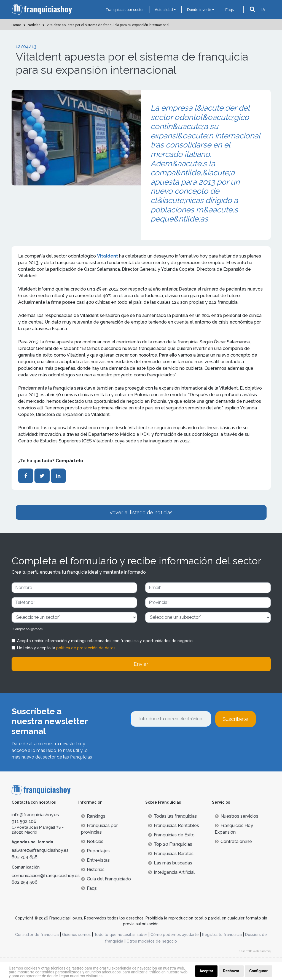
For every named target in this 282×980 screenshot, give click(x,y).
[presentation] (172, 742)
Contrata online (233, 841)
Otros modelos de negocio (152, 941)
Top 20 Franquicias (170, 844)
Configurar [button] (258, 971)
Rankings (93, 816)
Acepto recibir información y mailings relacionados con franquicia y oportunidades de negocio (105, 641)
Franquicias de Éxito (171, 835)
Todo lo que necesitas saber (121, 935)
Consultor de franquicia (37, 935)
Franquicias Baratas (171, 854)
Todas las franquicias (172, 816)
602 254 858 (25, 857)
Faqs (229, 10)
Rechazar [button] (231, 971)
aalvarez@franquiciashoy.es (40, 850)
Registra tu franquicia (222, 935)
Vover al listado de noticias (141, 512)
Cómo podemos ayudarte (175, 935)
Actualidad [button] (164, 10)
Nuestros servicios (237, 816)
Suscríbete (235, 719)
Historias (93, 870)
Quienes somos (76, 935)
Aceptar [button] (206, 971)
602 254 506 (25, 882)
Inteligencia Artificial (171, 872)
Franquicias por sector (125, 10)
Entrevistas (95, 860)
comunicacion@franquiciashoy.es (46, 876)
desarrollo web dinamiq (255, 951)
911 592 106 (24, 821)
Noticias (92, 841)
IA (263, 10)
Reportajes (95, 851)
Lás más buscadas (170, 863)
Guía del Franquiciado (106, 879)
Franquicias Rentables (174, 826)
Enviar (141, 664)
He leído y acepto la (66, 648)
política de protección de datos (86, 648)
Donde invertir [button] (199, 10)
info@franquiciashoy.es (35, 815)
